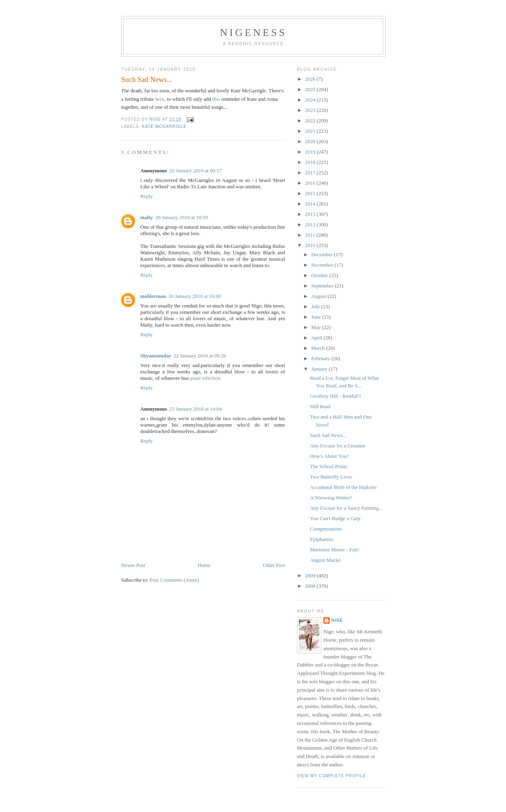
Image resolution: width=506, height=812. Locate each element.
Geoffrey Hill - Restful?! (336, 396)
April (318, 338)
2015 (311, 193)
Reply (146, 196)
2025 (311, 89)
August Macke (325, 560)
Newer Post (133, 565)
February (321, 358)
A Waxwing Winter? (331, 498)
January (320, 369)
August (320, 296)
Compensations (326, 529)
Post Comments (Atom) (175, 580)
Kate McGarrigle (164, 127)
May (317, 327)
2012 (311, 224)
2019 (311, 152)
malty (147, 217)
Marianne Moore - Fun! (334, 550)
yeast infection (205, 378)
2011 (311, 235)
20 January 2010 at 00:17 (195, 171)
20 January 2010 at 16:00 (194, 296)
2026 (311, 79)
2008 (311, 586)
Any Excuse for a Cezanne (338, 446)
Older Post (274, 565)
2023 (311, 110)
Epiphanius (322, 539)
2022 (311, 121)
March (319, 348)
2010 (311, 245)
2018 (311, 162)
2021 (311, 131)
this (216, 99)
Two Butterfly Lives (331, 477)
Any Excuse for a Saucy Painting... (346, 508)
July (316, 306)
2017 (311, 173)
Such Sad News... (328, 435)
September (323, 286)
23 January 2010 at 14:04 (195, 409)
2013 (311, 214)
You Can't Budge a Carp (335, 518)
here (160, 99)
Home (204, 565)
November (323, 265)
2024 (311, 100)
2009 (311, 576)
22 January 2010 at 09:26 (200, 356)
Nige (337, 620)
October (320, 275)
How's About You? (329, 456)
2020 (311, 141)
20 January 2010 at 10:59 (182, 217)
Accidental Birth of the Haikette (343, 487)
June (317, 317)
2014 (311, 204)
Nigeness (253, 33)
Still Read (320, 406)
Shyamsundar (156, 356)
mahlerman (153, 296)
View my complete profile (332, 776)
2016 (311, 183)
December (323, 254)
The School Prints (328, 466)
